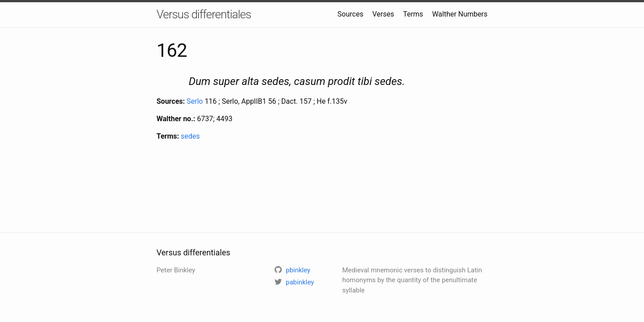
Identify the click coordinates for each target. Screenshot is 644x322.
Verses (383, 14)
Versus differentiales (204, 14)
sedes (190, 136)
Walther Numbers (460, 14)
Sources (351, 14)
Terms (413, 14)
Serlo (195, 101)
